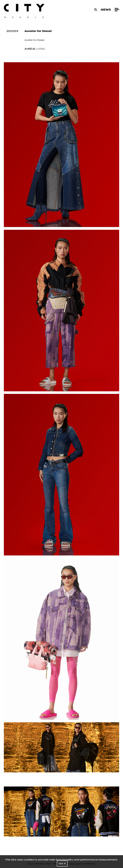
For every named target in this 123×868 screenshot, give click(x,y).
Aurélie (29, 40)
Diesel (41, 40)
